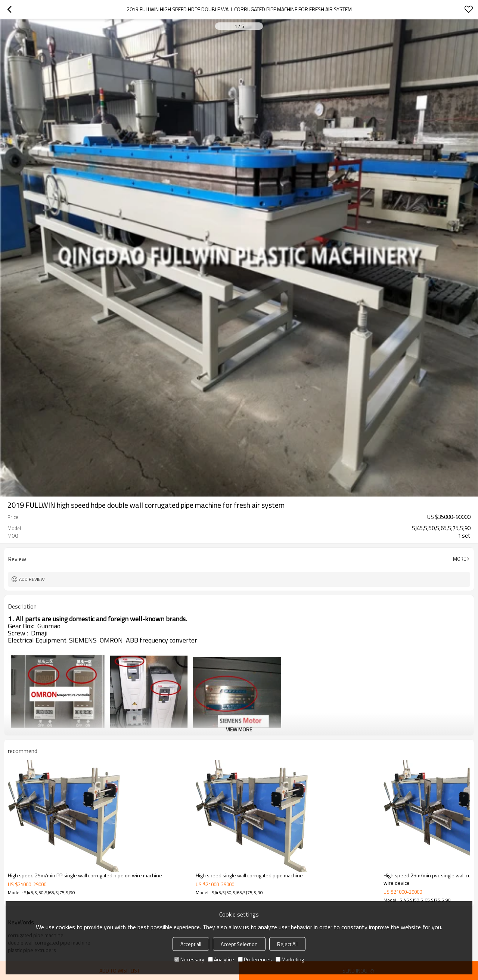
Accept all (191, 944)
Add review (32, 579)
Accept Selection (239, 944)
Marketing (290, 959)
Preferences (255, 959)
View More (239, 729)
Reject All (287, 944)
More (460, 559)
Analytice (221, 959)
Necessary (189, 959)
